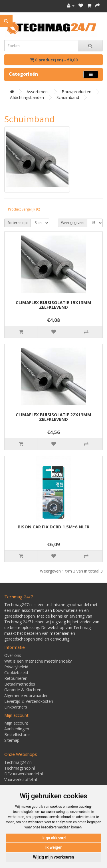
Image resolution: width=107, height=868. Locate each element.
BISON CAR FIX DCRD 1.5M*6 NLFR (53, 527)
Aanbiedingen (17, 729)
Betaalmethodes (20, 684)
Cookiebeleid (16, 673)
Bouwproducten (76, 92)
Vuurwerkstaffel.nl (21, 780)
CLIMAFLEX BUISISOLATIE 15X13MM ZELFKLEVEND (53, 305)
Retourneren (16, 678)
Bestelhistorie (17, 734)
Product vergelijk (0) (24, 209)
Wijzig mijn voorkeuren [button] (54, 857)
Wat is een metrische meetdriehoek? (38, 661)
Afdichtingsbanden (27, 97)
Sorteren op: (18, 223)
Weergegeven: (73, 223)
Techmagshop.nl (20, 768)
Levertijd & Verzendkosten (29, 701)
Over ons (13, 655)
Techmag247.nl (18, 762)
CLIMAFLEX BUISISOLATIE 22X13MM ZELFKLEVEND (53, 417)
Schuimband (68, 97)
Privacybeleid (16, 667)
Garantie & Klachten (23, 690)
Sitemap (12, 740)
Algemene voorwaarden (26, 695)
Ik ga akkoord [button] (53, 838)
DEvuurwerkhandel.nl (24, 774)
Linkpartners (16, 707)
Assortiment (38, 92)
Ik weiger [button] (53, 847)
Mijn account (16, 723)
